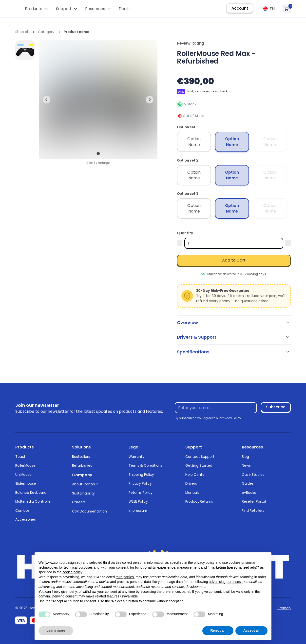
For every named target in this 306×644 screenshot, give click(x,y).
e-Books (249, 493)
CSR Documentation (89, 511)
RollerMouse (25, 465)
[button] (37, 9)
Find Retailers (253, 511)
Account (240, 8)
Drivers (191, 483)
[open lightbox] (25, 50)
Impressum (138, 511)
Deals (124, 9)
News (246, 465)
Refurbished (82, 465)
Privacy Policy (140, 483)
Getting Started (199, 465)
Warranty (136, 457)
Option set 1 (187, 127)
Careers (79, 502)
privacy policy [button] (204, 562)
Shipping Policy (141, 475)
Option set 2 (188, 160)
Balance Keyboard (31, 493)
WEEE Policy (138, 501)
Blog (245, 457)
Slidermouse (26, 483)
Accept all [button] (251, 630)
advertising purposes (225, 582)
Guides (248, 483)
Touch (21, 457)
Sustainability (83, 493)
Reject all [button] (218, 630)
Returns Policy (141, 493)
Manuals (192, 493)
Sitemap (284, 608)
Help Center (196, 475)
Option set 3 (188, 194)
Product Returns (199, 501)
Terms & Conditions (145, 465)
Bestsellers (81, 457)
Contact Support (200, 457)
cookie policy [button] (72, 572)
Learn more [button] (56, 630)
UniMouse (23, 475)
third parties (125, 577)
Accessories (26, 519)
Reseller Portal (254, 501)
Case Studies (253, 475)
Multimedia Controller (34, 501)
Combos (22, 511)
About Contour (85, 484)
